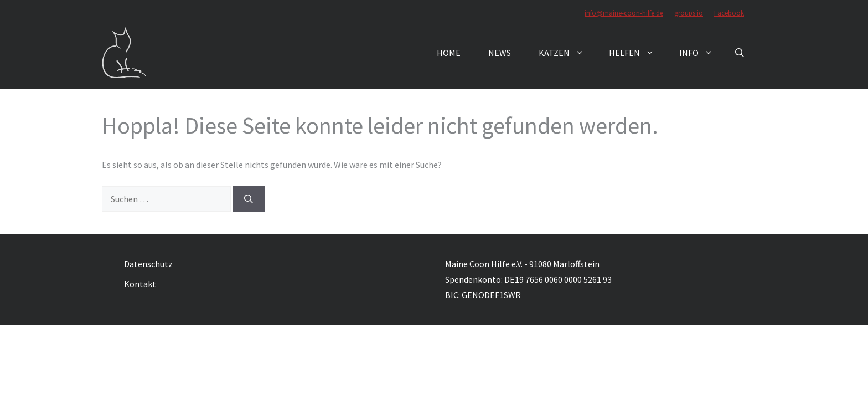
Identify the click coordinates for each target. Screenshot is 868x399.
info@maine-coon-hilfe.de (624, 13)
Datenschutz (148, 264)
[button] (740, 53)
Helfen (637, 53)
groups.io (689, 13)
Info (702, 53)
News (500, 53)
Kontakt (140, 284)
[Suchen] (249, 199)
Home (449, 53)
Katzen (567, 53)
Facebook (729, 13)
